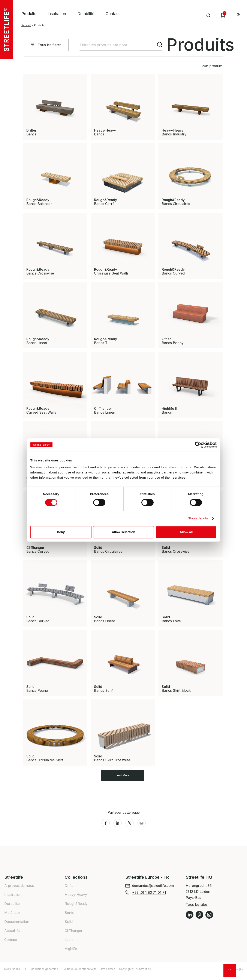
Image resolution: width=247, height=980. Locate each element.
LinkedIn (190, 919)
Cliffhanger (74, 935)
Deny (61, 532)
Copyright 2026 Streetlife (135, 973)
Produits (29, 14)
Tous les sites (197, 909)
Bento (70, 917)
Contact (113, 14)
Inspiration (57, 14)
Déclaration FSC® (15, 973)
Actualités (12, 935)
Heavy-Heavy (76, 899)
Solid (69, 926)
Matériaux (12, 917)
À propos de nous (19, 890)
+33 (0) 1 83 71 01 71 (149, 897)
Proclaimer (108, 973)
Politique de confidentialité (80, 973)
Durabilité (86, 14)
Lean (69, 944)
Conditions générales (44, 973)
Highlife (71, 953)
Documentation (17, 926)
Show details (198, 518)
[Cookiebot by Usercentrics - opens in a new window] (198, 445)
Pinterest (199, 919)
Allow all (186, 532)
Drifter (70, 890)
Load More (123, 778)
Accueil (26, 25)
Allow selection (123, 532)
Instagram (209, 919)
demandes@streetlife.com (153, 890)
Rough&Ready (76, 908)
